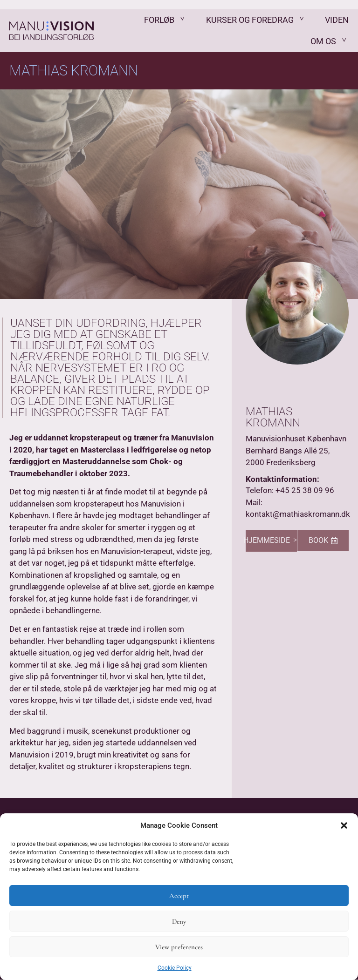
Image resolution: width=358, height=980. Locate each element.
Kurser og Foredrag (256, 20)
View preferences (179, 947)
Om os (330, 41)
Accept (179, 896)
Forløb (166, 20)
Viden (337, 20)
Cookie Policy (175, 968)
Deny (179, 921)
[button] (344, 825)
